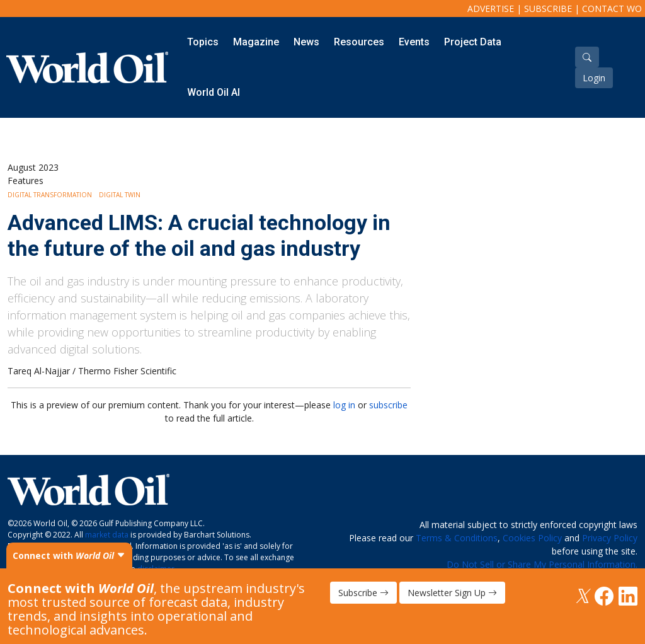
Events (414, 42)
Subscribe (548, 9)
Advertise (491, 9)
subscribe (388, 405)
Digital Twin (120, 195)
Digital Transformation (50, 195)
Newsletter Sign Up (452, 593)
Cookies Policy (532, 538)
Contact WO (612, 9)
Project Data (473, 42)
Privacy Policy (610, 538)
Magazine (256, 42)
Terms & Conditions (457, 538)
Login (594, 78)
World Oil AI (214, 92)
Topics (203, 42)
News (306, 42)
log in (344, 405)
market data (107, 535)
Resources (359, 42)
